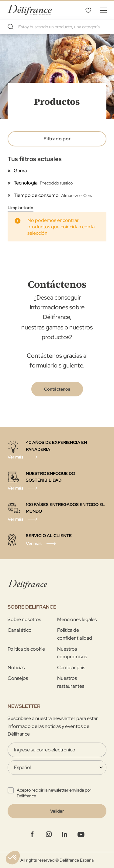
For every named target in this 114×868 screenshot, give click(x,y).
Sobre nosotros (24, 619)
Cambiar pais (71, 668)
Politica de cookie (26, 649)
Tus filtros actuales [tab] (35, 159)
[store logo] (30, 10)
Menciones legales (77, 619)
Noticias (16, 668)
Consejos (18, 678)
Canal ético (20, 630)
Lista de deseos (88, 10)
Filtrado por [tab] (57, 139)
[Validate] (57, 811)
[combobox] (57, 27)
